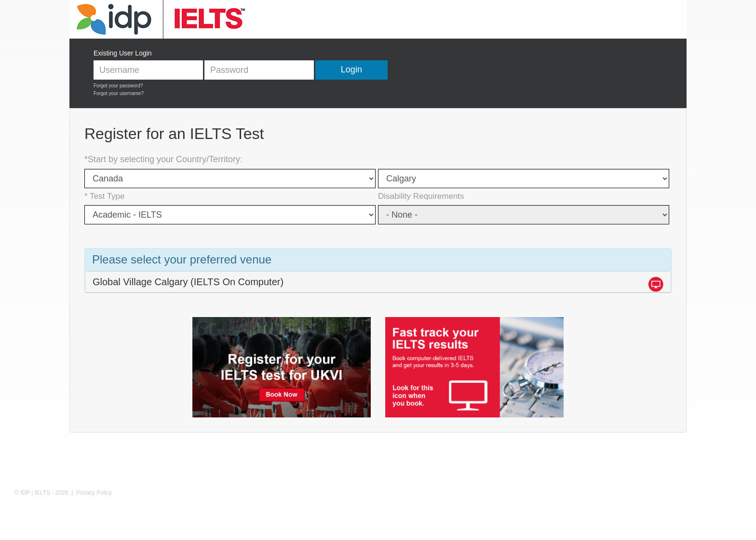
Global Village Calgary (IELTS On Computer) (188, 282)
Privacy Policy (94, 493)
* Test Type (104, 196)
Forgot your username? (119, 93)
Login (351, 69)
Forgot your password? (118, 86)
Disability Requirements (421, 196)
